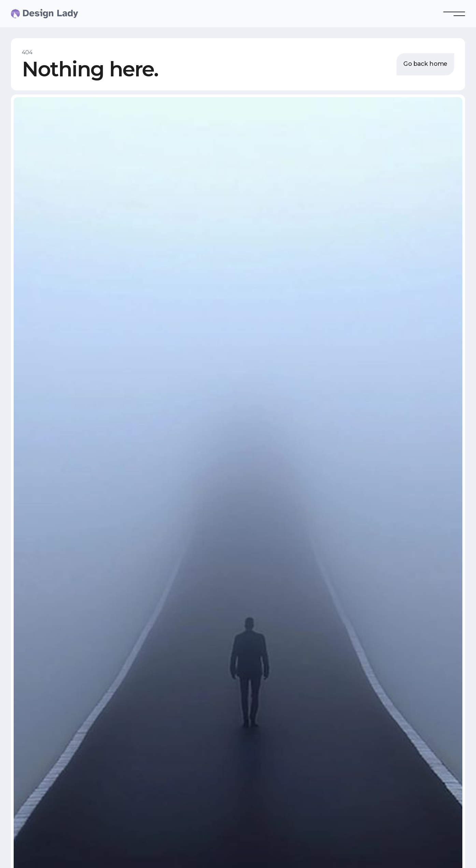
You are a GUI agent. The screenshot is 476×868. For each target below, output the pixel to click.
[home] (25, 14)
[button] (454, 14)
